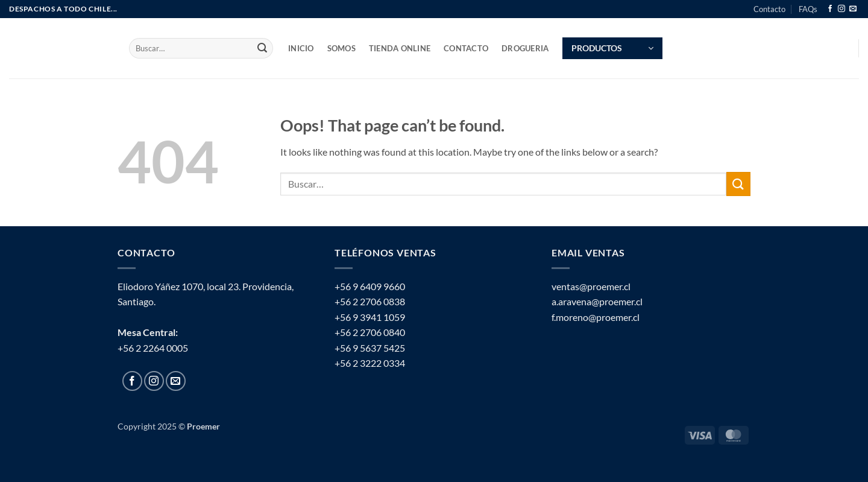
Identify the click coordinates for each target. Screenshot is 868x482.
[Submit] (262, 48)
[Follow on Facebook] (830, 9)
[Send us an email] (853, 9)
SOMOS (341, 48)
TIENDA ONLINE (400, 48)
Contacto (769, 9)
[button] (612, 48)
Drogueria (525, 48)
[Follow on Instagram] (841, 9)
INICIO (301, 48)
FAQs (808, 9)
